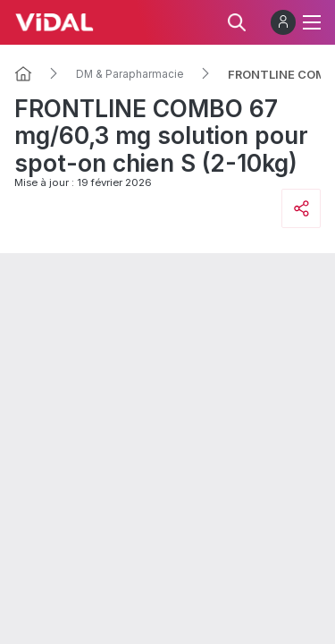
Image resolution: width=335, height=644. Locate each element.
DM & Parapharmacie (130, 74)
